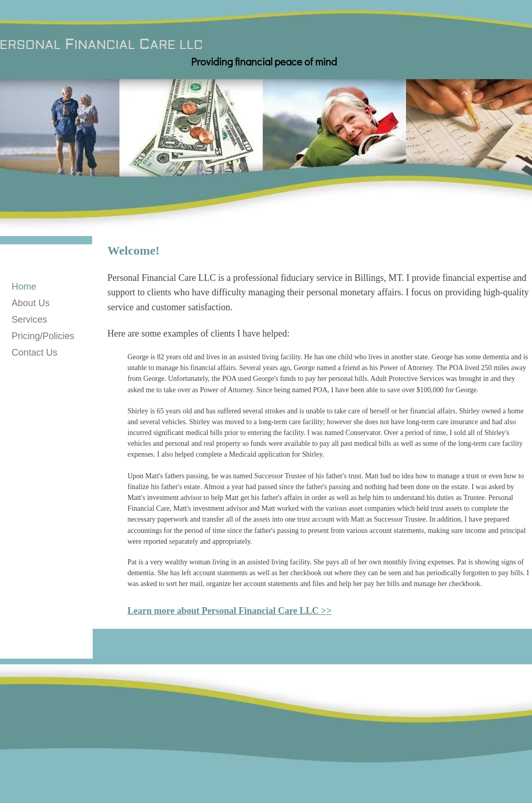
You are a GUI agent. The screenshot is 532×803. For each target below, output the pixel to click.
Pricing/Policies (43, 336)
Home (24, 287)
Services (30, 320)
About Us (31, 303)
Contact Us (35, 353)
